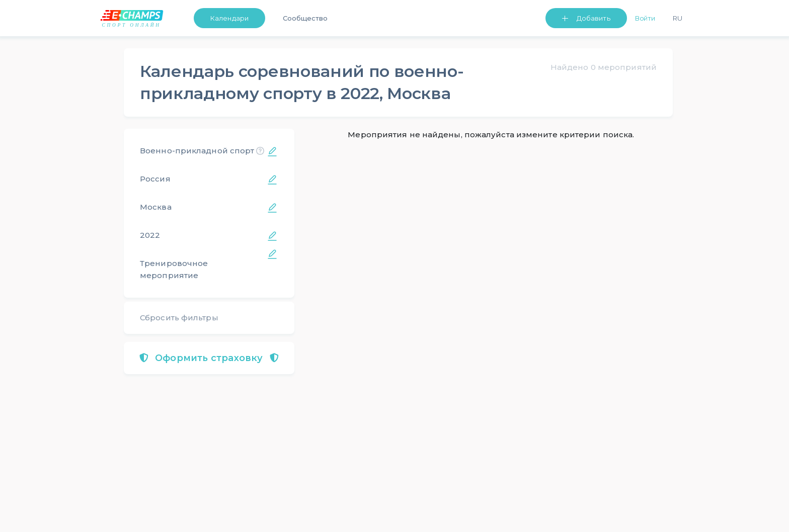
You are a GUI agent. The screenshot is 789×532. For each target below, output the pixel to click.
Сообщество (305, 18)
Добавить (594, 18)
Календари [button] (229, 18)
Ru (678, 18)
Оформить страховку (209, 358)
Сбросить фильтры (179, 318)
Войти (645, 18)
